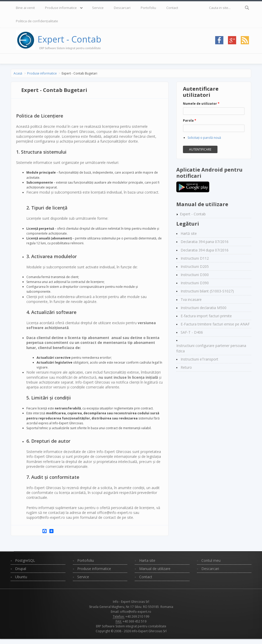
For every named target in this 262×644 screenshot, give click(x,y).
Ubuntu (21, 577)
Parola (190, 120)
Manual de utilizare (155, 569)
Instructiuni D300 (195, 275)
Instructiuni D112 (195, 258)
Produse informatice (61, 8)
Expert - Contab (69, 39)
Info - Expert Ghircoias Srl (131, 602)
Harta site (147, 560)
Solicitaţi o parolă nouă (204, 138)
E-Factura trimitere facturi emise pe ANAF (215, 324)
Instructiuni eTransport (199, 359)
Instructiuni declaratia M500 (204, 308)
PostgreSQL (25, 560)
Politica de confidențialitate (37, 21)
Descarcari (122, 8)
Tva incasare (191, 299)
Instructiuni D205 (195, 266)
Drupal (21, 569)
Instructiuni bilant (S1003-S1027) (207, 291)
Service (98, 8)
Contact (172, 8)
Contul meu (211, 560)
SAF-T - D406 (192, 332)
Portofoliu (148, 8)
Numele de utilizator (201, 104)
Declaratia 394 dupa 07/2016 (205, 250)
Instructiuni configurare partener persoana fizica (211, 348)
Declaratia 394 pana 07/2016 (205, 242)
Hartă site (189, 233)
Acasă (18, 73)
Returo (186, 367)
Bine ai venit (25, 8)
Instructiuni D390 (195, 283)
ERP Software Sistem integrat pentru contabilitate (131, 626)
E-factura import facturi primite (206, 316)
